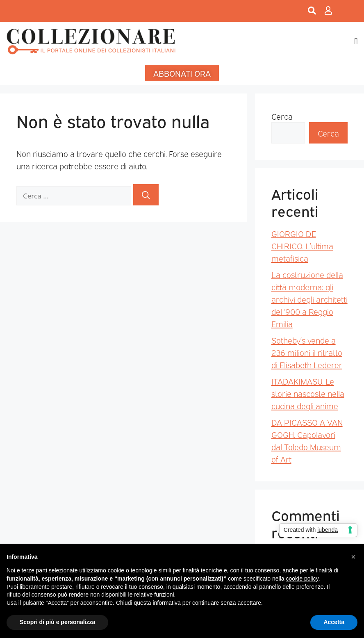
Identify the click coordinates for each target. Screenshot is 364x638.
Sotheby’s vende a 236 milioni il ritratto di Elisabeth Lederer (307, 352)
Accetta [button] (334, 622)
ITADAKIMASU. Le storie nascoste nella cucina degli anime (308, 393)
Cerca (282, 116)
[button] (356, 41)
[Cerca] (146, 195)
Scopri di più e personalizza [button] (57, 622)
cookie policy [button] (302, 579)
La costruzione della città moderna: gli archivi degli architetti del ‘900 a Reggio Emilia (309, 299)
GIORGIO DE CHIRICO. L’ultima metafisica (302, 246)
